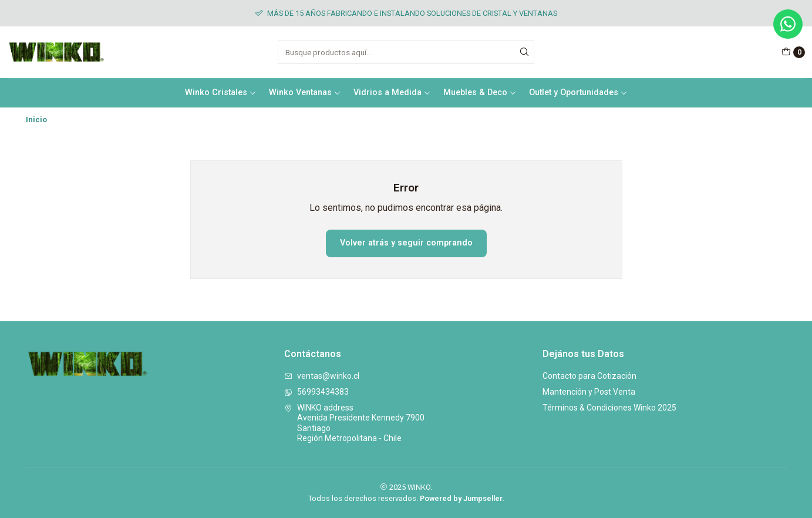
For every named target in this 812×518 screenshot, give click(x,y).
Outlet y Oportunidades (578, 92)
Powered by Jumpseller (461, 498)
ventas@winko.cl (322, 376)
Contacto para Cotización (589, 376)
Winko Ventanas (305, 92)
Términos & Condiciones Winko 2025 (609, 408)
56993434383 (316, 392)
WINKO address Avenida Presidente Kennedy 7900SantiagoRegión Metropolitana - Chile (354, 423)
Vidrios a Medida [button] (392, 92)
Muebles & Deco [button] (480, 92)
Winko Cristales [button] (221, 92)
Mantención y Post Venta (589, 392)
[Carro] (793, 52)
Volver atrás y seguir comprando (406, 243)
